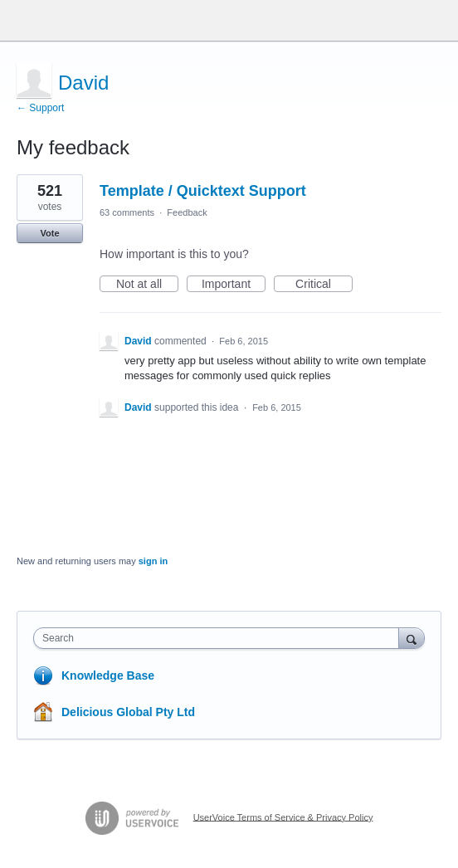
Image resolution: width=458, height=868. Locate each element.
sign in (153, 561)
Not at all (147, 285)
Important (234, 285)
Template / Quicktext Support (203, 191)
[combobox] (220, 638)
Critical (324, 285)
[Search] (412, 638)
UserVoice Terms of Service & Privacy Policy (283, 817)
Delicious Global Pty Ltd (128, 712)
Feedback (187, 212)
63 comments (127, 212)
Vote (49, 233)
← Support (40, 108)
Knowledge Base (108, 675)
